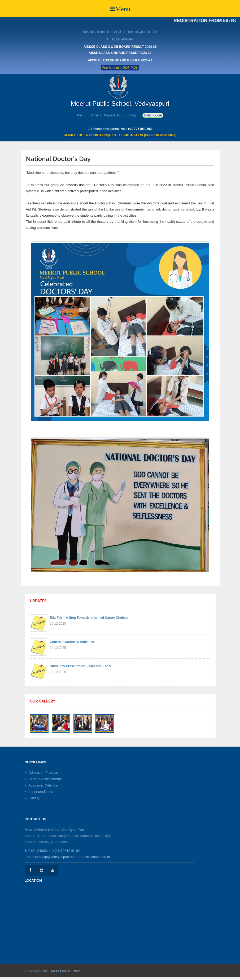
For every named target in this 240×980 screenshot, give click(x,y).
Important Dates (41, 792)
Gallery (34, 798)
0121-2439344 (40, 851)
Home (94, 115)
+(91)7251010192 (66, 851)
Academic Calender (44, 785)
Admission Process (43, 773)
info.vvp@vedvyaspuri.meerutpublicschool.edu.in (72, 857)
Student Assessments (45, 779)
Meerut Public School (66, 971)
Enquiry (131, 115)
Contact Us (112, 115)
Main (80, 115)
